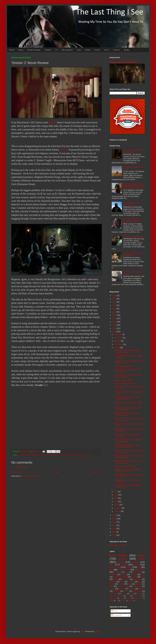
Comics (117, 50)
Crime (129, 567)
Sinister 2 (88, 455)
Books (127, 50)
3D (117, 601)
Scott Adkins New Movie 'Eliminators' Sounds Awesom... (128, 351)
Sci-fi (142, 559)
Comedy (135, 562)
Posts (114, 611)
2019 (114, 318)
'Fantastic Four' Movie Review (125, 466)
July (116, 492)
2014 (114, 515)
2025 (114, 299)
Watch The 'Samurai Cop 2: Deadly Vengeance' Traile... (127, 398)
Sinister (52, 122)
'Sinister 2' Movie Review (123, 380)
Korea (124, 575)
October (117, 341)
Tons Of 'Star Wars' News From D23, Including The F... (128, 409)
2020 (114, 315)
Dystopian (126, 579)
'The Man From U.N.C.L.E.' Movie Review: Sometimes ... (126, 446)
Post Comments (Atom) (30, 476)
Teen (122, 582)
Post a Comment (21, 467)
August (117, 348)
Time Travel (137, 596)
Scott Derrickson (67, 455)
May (116, 498)
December (118, 334)
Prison (139, 594)
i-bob (82, 632)
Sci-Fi (107, 50)
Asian (136, 565)
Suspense (137, 591)
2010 (114, 529)
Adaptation (140, 570)
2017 (114, 325)
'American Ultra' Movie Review (125, 384)
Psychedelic (138, 598)
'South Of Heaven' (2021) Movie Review (133, 254)
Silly (111, 586)
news (59, 455)
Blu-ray (134, 575)
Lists (79, 50)
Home (12, 50)
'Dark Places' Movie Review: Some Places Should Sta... (127, 471)
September (119, 344)
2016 (114, 328)
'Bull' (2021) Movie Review (133, 236)
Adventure (137, 579)
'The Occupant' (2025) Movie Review (132, 204)
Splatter (121, 584)
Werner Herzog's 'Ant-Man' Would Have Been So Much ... (129, 457)
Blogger (97, 632)
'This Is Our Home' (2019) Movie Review (133, 151)
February (118, 508)
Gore (126, 591)
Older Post (96, 472)
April (116, 501)
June (116, 495)
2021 (114, 312)
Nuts (130, 584)
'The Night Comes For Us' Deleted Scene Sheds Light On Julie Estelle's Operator (133, 186)
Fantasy (131, 582)
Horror (97, 50)
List (111, 570)
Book (143, 577)
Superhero (137, 572)
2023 (114, 305)
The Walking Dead (120, 577)
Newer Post (16, 472)
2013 (114, 519)
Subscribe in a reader (118, 545)
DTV (143, 575)
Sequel (76, 455)
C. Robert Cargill (23, 455)
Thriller (124, 565)
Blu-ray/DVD (67, 50)
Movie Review (52, 455)
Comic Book (124, 570)
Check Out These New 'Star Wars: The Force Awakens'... (128, 441)
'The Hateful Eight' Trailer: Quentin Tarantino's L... (127, 435)
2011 (114, 525)
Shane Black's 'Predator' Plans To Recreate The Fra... (126, 414)
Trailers (48, 50)
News (21, 50)
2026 (114, 296)
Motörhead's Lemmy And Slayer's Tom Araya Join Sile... (128, 462)
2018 (114, 322)
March (117, 505)
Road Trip (113, 598)
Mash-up (123, 601)
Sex (128, 596)
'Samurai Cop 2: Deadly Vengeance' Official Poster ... (127, 486)
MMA (111, 601)
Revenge (113, 575)
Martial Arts (115, 567)
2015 (114, 332)
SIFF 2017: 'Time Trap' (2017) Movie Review (132, 221)
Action (88, 50)
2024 (114, 302)
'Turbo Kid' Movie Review (123, 366)
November (118, 338)
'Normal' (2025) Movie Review (123, 62)
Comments (116, 615)
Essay (129, 598)
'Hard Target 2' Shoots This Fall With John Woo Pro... (127, 371)
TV (56, 50)
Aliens (112, 584)
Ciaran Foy (33, 455)
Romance (137, 586)
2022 (114, 309)
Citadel (64, 150)
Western (113, 582)
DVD (127, 572)
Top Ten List (123, 586)
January (117, 511)
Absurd (132, 589)
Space (112, 589)
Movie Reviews (34, 50)
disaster (142, 589)
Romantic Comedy (116, 596)
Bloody (124, 594)
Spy (140, 582)
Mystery (138, 584)
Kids (44, 455)
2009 (114, 532)
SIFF (112, 565)
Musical (122, 589)
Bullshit (116, 591)
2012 (114, 522)
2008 (114, 535)
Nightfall (131, 601)
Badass (121, 562)
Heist (122, 598)
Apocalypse (114, 594)
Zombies (117, 572)
